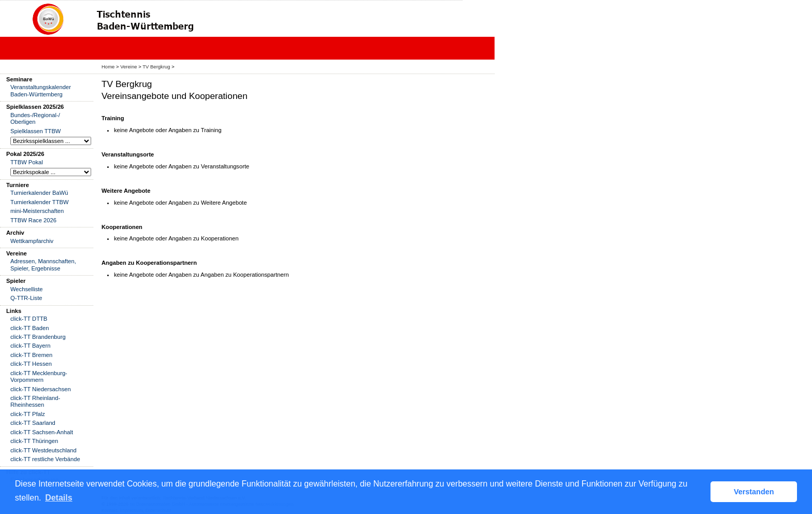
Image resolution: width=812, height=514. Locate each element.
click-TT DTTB (29, 319)
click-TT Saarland (33, 423)
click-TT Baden (30, 328)
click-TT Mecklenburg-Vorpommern (39, 376)
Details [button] (59, 498)
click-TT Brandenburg (38, 337)
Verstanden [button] (754, 492)
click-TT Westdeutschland (44, 450)
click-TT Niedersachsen (41, 389)
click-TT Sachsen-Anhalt (42, 432)
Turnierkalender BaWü (39, 193)
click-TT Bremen (31, 355)
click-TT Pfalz (28, 414)
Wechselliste (27, 289)
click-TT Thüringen (34, 441)
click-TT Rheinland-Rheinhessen (35, 401)
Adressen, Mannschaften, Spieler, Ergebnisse (43, 265)
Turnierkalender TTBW (40, 202)
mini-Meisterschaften (37, 211)
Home (108, 67)
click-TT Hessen (31, 364)
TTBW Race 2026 (33, 220)
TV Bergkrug (156, 67)
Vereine (128, 67)
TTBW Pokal (27, 162)
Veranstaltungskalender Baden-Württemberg (41, 90)
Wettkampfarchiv (32, 241)
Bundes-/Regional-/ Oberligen (35, 118)
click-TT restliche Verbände (45, 459)
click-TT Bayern (31, 346)
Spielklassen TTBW (35, 131)
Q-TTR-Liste (26, 298)
